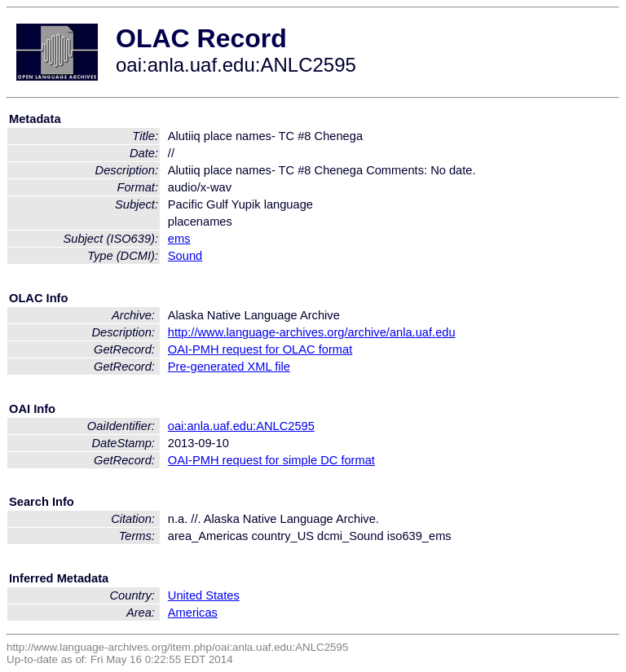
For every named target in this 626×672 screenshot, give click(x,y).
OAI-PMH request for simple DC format (271, 460)
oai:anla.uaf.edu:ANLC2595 (241, 426)
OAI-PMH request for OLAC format (260, 349)
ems (179, 239)
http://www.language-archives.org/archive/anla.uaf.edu (312, 332)
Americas (193, 613)
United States (204, 595)
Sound (185, 256)
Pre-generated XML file (229, 367)
